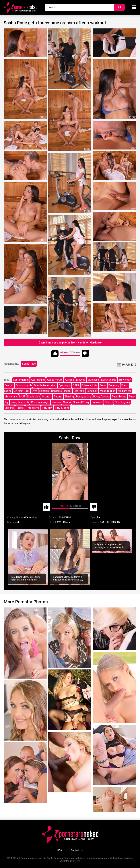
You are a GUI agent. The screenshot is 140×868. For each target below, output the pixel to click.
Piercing (69, 397)
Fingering (114, 385)
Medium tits (125, 391)
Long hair (92, 391)
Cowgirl (9, 385)
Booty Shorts (109, 380)
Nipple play (34, 397)
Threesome (33, 408)
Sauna (67, 402)
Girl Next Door (22, 391)
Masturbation (108, 391)
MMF (22, 397)
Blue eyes (93, 380)
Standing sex (122, 402)
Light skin (79, 391)
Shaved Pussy (81, 402)
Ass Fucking (38, 380)
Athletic (69, 380)
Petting (58, 397)
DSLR (76, 385)
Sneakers (97, 402)
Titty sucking (62, 408)
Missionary (11, 397)
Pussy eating (84, 397)
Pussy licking (119, 397)
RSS (60, 850)
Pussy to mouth (20, 402)
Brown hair (125, 380)
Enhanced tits (89, 385)
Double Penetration (45, 385)
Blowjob (81, 380)
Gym (34, 391)
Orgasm (47, 397)
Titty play (47, 408)
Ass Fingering (21, 380)
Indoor (68, 391)
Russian (56, 402)
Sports (109, 402)
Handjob (44, 391)
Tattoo (20, 408)
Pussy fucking (101, 397)
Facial (103, 385)
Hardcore (57, 391)
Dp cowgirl (65, 385)
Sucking (9, 408)
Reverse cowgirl (40, 402)
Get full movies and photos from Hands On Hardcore (70, 343)
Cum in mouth (24, 385)
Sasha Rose (29, 364)
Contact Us (77, 850)
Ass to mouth (55, 380)
